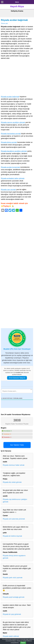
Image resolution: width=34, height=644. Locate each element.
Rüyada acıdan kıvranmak (10, 167)
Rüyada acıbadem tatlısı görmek (13, 178)
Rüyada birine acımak (9, 142)
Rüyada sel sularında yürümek (14, 519)
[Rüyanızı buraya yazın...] (17, 391)
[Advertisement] (17, 78)
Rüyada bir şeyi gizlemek (12, 614)
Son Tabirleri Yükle (17, 445)
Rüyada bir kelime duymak (12, 536)
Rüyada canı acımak (8, 190)
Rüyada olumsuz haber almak (14, 465)
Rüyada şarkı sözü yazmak (13, 578)
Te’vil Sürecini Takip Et (17, 378)
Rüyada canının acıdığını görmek (13, 122)
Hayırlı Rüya (17, 6)
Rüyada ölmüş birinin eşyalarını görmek (14, 557)
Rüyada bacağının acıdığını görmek (14, 151)
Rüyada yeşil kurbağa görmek (14, 597)
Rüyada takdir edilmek (11, 636)
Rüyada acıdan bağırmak (14, 20)
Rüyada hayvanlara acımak (11, 134)
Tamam (23, 643)
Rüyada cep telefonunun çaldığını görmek (15, 501)
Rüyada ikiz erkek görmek (12, 482)
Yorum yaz (4, 23)
